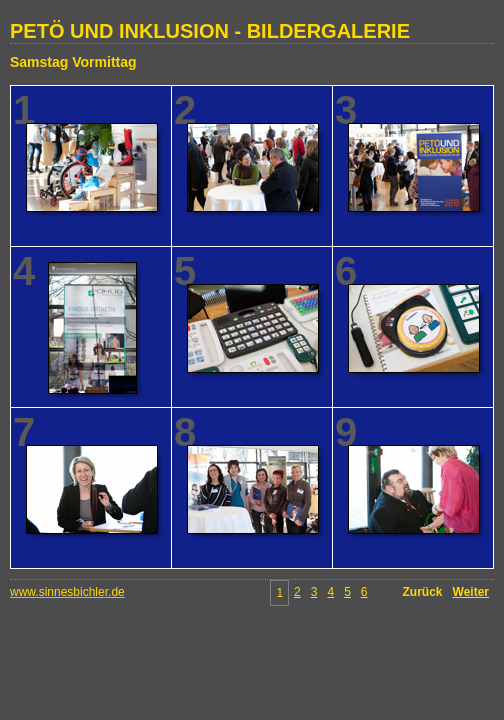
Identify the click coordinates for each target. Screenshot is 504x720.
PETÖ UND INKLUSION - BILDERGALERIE (210, 31)
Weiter (471, 592)
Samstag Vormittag (73, 62)
